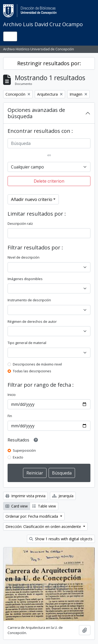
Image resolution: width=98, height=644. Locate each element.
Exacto (18, 457)
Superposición (24, 450)
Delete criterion (49, 181)
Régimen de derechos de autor (32, 321)
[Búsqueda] (49, 143)
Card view (17, 506)
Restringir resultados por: (49, 63)
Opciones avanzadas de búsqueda (36, 113)
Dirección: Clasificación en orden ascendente (44, 526)
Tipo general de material (27, 343)
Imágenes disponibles (25, 279)
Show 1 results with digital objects (61, 539)
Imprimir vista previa (25, 496)
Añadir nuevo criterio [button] (32, 199)
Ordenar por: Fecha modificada (32, 516)
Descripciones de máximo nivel (37, 364)
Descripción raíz (20, 223)
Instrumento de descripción (29, 300)
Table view (44, 506)
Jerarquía (63, 496)
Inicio (12, 395)
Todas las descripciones (32, 371)
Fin (10, 416)
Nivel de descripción (24, 257)
